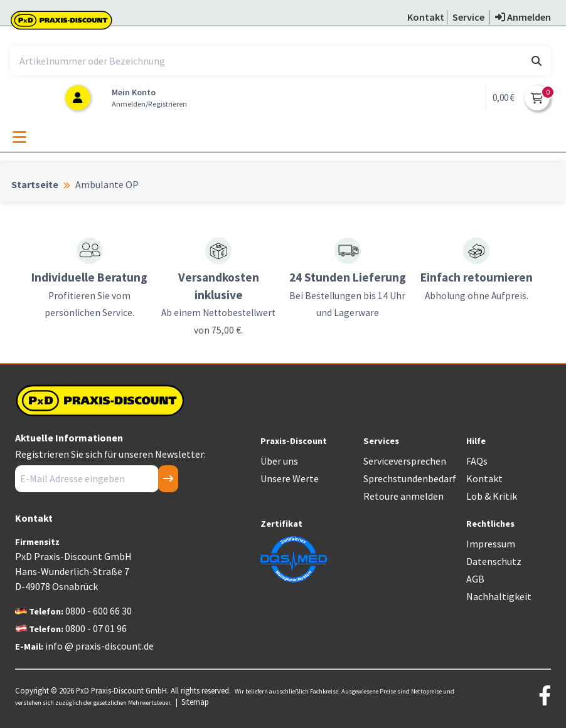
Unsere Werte (290, 478)
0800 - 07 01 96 (96, 628)
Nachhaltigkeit (499, 596)
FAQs (477, 461)
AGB (475, 579)
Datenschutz (494, 561)
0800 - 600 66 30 (99, 611)
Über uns (279, 461)
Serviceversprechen (405, 461)
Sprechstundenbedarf (410, 478)
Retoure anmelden (403, 496)
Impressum (491, 544)
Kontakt (484, 478)
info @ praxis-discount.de (99, 646)
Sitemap (195, 702)
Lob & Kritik (492, 496)
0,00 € (504, 98)
